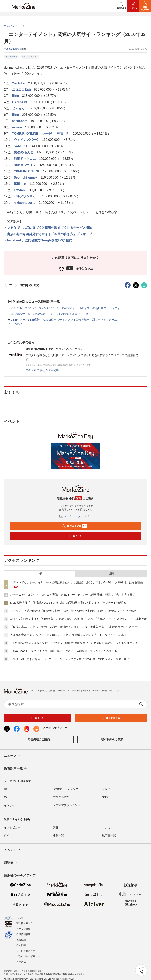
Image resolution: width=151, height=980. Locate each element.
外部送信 (21, 962)
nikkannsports (24, 203)
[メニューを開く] (6, 6)
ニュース (12, 756)
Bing (16, 96)
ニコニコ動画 (21, 89)
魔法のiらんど (24, 152)
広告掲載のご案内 (39, 739)
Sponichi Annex (26, 177)
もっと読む (15, 324)
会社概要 (21, 945)
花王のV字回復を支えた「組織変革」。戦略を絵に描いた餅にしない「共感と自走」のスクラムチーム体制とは (79, 619)
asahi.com (20, 121)
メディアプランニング (67, 805)
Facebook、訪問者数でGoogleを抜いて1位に (40, 240)
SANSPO (20, 146)
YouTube (18, 83)
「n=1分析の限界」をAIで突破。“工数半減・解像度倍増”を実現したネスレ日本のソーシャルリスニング (74, 643)
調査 (56, 827)
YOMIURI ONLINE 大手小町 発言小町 (41, 133)
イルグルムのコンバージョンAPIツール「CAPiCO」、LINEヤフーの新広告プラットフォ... (66, 308)
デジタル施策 (61, 797)
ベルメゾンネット (26, 196)
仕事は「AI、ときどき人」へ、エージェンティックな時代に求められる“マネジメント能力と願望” (70, 659)
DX (6, 789)
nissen (17, 127)
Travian (19, 190)
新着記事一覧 (16, 769)
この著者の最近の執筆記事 (42, 370)
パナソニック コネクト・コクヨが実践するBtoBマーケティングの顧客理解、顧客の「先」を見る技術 (73, 595)
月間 (111, 574)
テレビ (106, 789)
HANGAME (20, 102)
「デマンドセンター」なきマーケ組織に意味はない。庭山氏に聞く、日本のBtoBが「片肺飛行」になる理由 (76, 582)
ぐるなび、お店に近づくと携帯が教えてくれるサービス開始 (50, 228)
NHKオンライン (25, 165)
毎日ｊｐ (20, 184)
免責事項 (21, 940)
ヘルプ (20, 918)
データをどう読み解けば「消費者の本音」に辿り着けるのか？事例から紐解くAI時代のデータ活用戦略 (73, 611)
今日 (40, 574)
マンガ (106, 827)
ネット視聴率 (11, 56)
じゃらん (20, 108)
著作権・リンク (25, 923)
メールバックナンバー (75, 516)
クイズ (8, 835)
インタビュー (12, 827)
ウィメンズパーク (26, 140)
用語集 (11, 863)
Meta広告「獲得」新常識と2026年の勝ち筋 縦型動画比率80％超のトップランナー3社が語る (68, 603)
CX (6, 797)
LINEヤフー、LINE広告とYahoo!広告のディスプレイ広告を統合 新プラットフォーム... (65, 320)
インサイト (11, 805)
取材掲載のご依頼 (112, 739)
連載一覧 (58, 835)
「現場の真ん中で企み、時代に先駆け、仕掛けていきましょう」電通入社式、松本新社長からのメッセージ (76, 627)
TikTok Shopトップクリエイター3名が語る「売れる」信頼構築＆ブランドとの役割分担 (64, 651)
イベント (12, 850)
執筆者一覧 (109, 835)
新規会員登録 (75, 526)
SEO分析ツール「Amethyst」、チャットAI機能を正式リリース (50, 314)
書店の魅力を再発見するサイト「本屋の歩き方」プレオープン (51, 234)
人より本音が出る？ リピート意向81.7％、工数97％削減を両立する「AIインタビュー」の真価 (68, 635)
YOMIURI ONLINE (27, 171)
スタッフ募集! (24, 929)
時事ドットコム (25, 159)
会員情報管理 (23, 934)
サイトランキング (30, 56)
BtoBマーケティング (65, 789)
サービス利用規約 (26, 951)
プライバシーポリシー (28, 956)
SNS (105, 797)
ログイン (75, 536)
